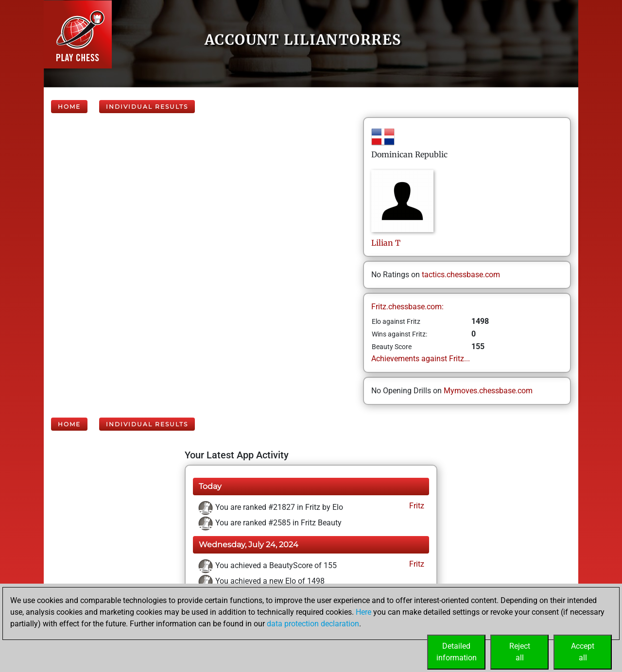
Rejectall (520, 652)
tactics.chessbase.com (461, 275)
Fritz (416, 506)
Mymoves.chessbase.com (488, 391)
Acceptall (583, 652)
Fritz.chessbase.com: (407, 307)
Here (363, 612)
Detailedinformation (457, 652)
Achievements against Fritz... (421, 359)
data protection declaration (313, 624)
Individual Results (147, 107)
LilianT (386, 243)
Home (69, 107)
